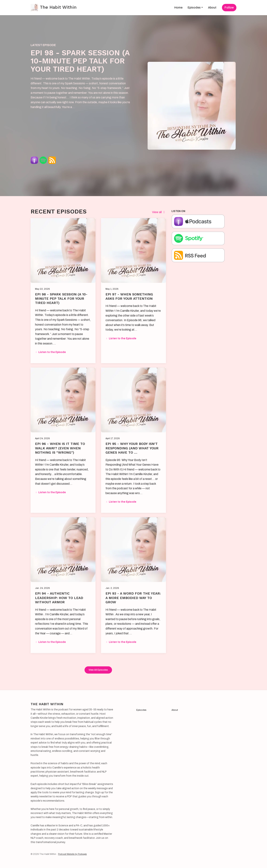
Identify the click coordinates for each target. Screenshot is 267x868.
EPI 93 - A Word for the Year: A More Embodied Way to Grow (133, 598)
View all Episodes (98, 670)
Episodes (194, 7)
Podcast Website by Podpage (72, 854)
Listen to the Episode (50, 352)
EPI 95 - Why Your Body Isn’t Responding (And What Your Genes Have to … (132, 448)
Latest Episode (43, 45)
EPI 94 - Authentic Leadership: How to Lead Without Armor (59, 598)
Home (178, 7)
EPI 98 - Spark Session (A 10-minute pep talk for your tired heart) (80, 61)
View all (159, 212)
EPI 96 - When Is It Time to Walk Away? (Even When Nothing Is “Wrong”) (60, 448)
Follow (229, 7)
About (212, 7)
